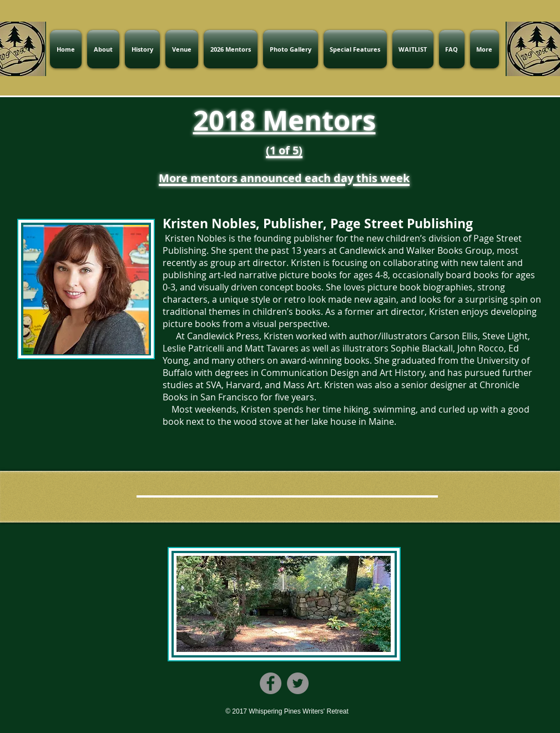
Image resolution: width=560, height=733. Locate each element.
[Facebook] (271, 683)
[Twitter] (298, 683)
